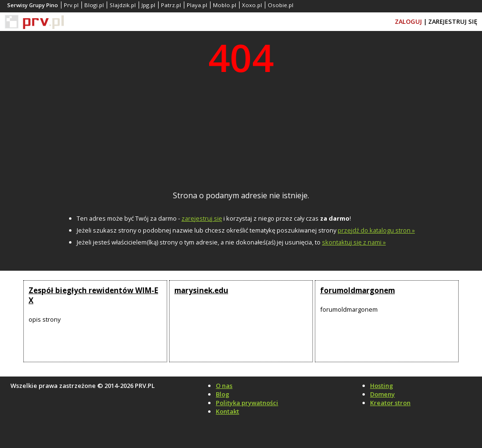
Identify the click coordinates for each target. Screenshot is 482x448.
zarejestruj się (202, 218)
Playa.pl (197, 5)
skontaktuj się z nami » (354, 242)
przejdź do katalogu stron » (376, 230)
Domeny (382, 394)
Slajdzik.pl (123, 5)
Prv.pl (71, 5)
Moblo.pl (225, 5)
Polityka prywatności (247, 403)
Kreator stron (390, 403)
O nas (224, 386)
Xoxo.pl (252, 5)
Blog (222, 394)
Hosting (382, 386)
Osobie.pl (281, 5)
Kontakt (227, 411)
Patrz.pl (171, 5)
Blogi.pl (94, 5)
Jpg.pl (148, 5)
